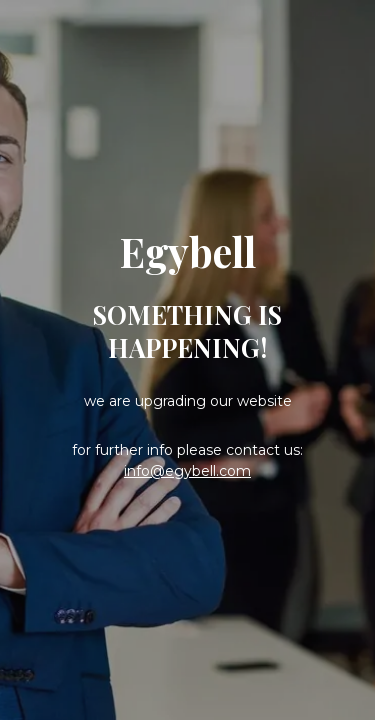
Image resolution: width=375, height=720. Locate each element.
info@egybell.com (187, 471)
